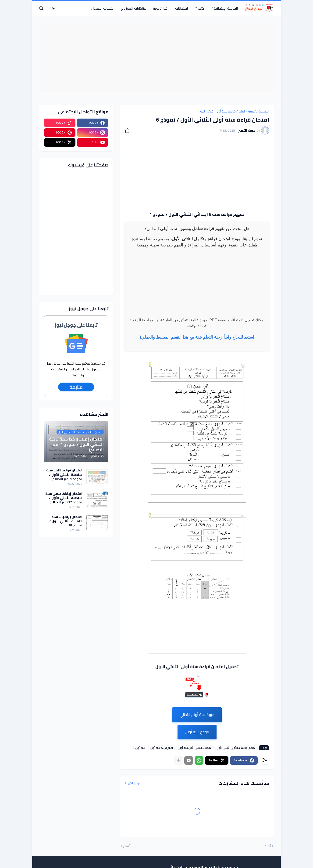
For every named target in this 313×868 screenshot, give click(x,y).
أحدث (267, 846)
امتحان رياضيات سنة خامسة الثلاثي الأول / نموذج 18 (66, 521)
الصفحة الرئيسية (259, 111)
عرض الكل (134, 783)
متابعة (76, 387)
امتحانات (182, 8)
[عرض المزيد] (178, 760)
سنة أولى (140, 748)
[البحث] (43, 8)
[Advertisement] (154, 58)
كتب (201, 8)
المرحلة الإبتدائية (226, 8)
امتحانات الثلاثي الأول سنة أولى (195, 748)
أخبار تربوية (161, 8)
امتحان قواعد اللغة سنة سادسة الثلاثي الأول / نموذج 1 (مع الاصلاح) (64, 475)
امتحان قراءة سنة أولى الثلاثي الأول (221, 111)
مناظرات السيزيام (134, 8)
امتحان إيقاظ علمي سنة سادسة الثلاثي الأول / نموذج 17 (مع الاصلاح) (64, 498)
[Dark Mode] (52, 8)
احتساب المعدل (103, 8)
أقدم (126, 846)
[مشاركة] (129, 130)
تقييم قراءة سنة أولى (162, 748)
